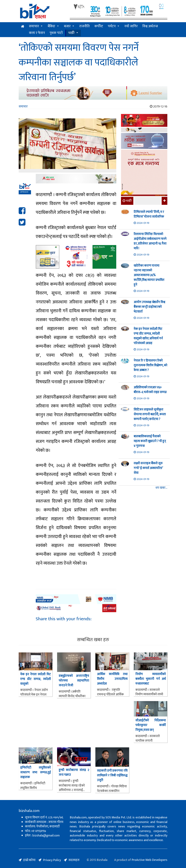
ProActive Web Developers (149, 860)
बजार (67, 26)
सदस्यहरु (74, 860)
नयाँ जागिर (131, 26)
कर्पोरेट (99, 26)
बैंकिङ (51, 26)
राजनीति (84, 26)
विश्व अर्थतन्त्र (150, 26)
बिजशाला (24, 192)
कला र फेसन (37, 33)
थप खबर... (161, 488)
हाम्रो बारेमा (29, 860)
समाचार (34, 26)
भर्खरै (71, 33)
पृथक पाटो (56, 33)
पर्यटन (112, 26)
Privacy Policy (52, 860)
